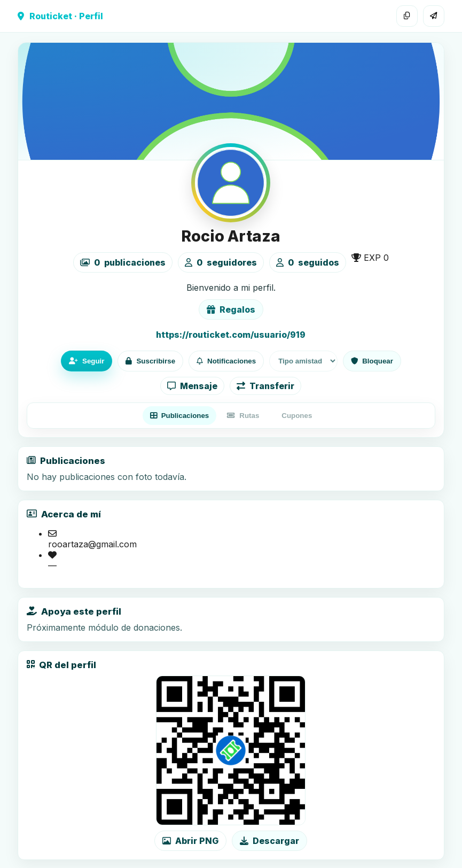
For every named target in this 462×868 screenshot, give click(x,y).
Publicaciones (180, 416)
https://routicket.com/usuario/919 (231, 335)
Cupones (297, 416)
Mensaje (192, 386)
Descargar (269, 841)
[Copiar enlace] (407, 16)
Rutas (243, 416)
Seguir (87, 361)
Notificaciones (226, 361)
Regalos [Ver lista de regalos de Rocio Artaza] (231, 309)
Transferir (265, 386)
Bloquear (372, 361)
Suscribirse (150, 361)
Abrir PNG (190, 841)
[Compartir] (434, 16)
